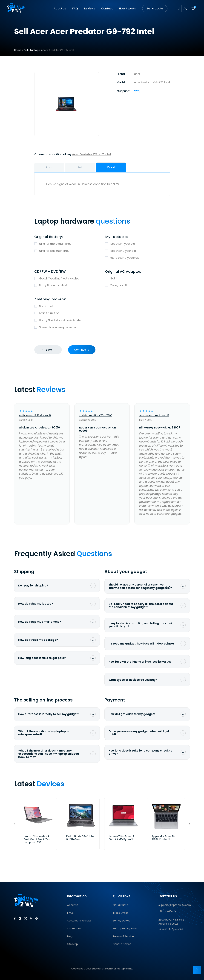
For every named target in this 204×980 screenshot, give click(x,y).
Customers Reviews (79, 921)
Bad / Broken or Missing (67, 286)
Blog (70, 936)
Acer (44, 50)
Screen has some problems (102, 327)
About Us (73, 905)
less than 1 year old (138, 244)
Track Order (120, 913)
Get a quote (155, 8)
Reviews (90, 8)
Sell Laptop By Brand (125, 928)
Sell (26, 50)
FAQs (70, 913)
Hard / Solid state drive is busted (102, 320)
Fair (80, 167)
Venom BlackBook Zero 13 (154, 415)
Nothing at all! (102, 306)
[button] (189, 824)
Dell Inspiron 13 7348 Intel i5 (35, 415)
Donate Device (122, 944)
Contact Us (74, 928)
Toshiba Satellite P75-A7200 (96, 415)
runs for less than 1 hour (67, 251)
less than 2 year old (138, 251)
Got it (138, 279)
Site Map (72, 944)
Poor (49, 167)
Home (18, 50)
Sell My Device (122, 921)
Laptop (34, 50)
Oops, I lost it (138, 286)
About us (60, 8)
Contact (107, 8)
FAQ (75, 8)
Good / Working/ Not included (67, 279)
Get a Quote (120, 905)
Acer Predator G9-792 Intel (91, 154)
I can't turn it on (102, 313)
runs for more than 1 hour (67, 244)
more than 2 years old (138, 258)
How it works (127, 8)
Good (111, 167)
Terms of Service (123, 936)
